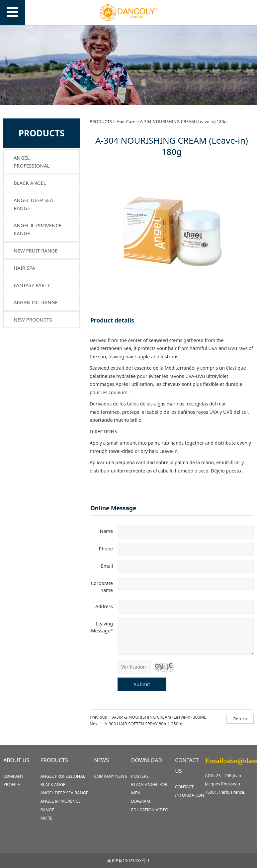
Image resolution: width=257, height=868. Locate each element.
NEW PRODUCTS (33, 320)
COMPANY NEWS (110, 776)
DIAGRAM (141, 801)
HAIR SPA (24, 268)
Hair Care (126, 121)
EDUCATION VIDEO (150, 810)
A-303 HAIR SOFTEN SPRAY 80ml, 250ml (144, 724)
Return (240, 719)
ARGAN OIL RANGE (36, 302)
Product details (112, 320)
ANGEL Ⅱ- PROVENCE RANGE (38, 229)
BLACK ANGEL (30, 183)
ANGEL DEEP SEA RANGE (33, 204)
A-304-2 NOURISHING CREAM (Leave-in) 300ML (159, 717)
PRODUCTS (101, 121)
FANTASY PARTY (32, 285)
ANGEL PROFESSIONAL (32, 162)
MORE (46, 818)
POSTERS (140, 776)
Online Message (113, 508)
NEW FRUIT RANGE (36, 251)
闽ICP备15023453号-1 (128, 861)
